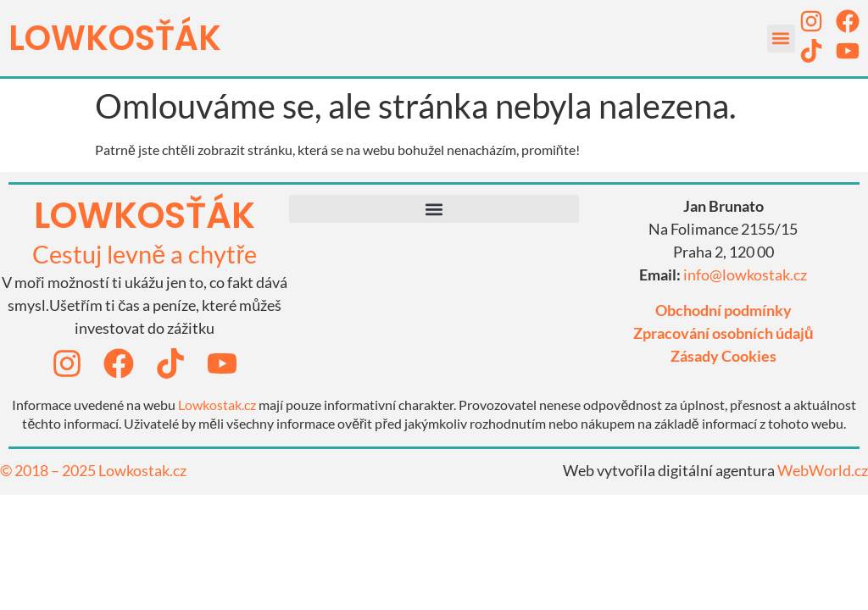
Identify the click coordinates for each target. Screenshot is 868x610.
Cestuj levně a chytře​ (145, 254)
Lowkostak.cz (217, 405)
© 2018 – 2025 (49, 470)
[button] (781, 39)
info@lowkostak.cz (745, 274)
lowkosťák (145, 216)
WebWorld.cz (823, 470)
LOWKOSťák (115, 38)
